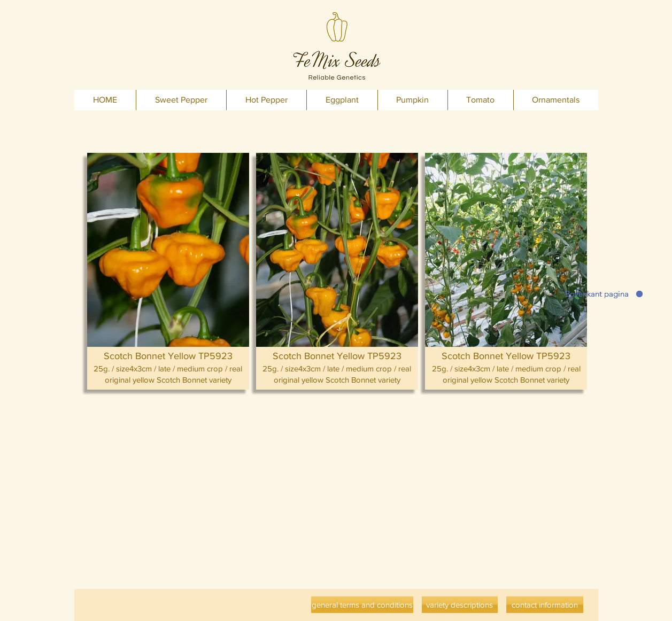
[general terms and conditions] (362, 605)
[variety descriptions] (460, 605)
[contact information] (545, 605)
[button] (168, 271)
